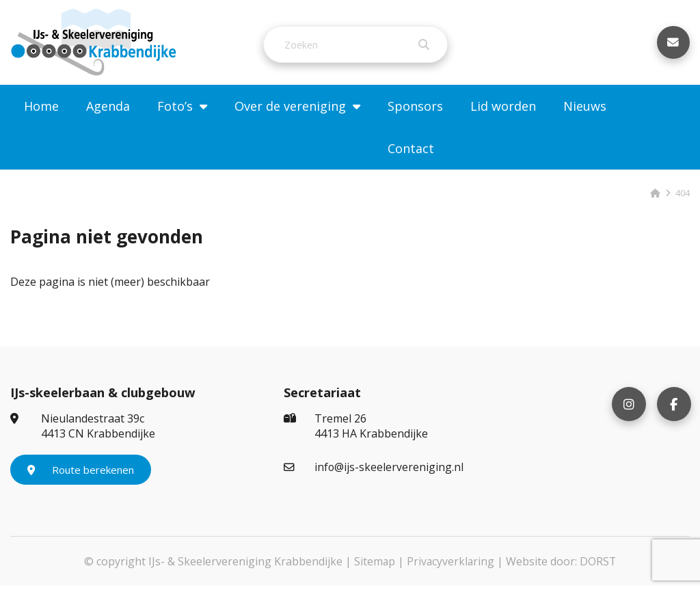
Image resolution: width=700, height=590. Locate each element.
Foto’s (175, 110)
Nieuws (585, 110)
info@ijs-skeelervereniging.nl (374, 471)
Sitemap (374, 565)
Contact (411, 152)
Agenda (108, 110)
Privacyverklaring (450, 565)
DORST (599, 565)
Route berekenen (81, 474)
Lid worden (503, 110)
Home (41, 110)
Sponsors (415, 110)
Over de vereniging (290, 110)
